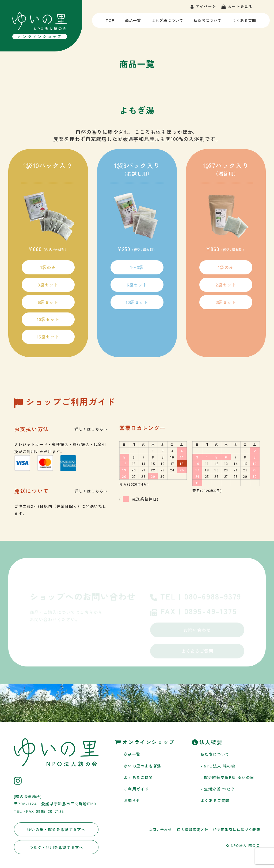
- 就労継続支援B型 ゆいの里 (227, 777)
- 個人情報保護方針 (191, 830)
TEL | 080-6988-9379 (196, 597)
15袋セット (48, 337)
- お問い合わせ (159, 830)
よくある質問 (244, 23)
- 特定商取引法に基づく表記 (235, 830)
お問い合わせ (197, 630)
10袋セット (48, 319)
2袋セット (226, 285)
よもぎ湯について (167, 23)
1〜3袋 (137, 267)
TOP (111, 23)
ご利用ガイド (136, 789)
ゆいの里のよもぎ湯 (142, 766)
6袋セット (48, 302)
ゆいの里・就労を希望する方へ (56, 829)
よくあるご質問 (197, 651)
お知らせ (132, 800)
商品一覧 (133, 23)
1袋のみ (48, 267)
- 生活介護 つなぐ (218, 789)
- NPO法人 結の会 (218, 766)
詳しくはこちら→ (91, 429)
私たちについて (208, 23)
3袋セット (48, 285)
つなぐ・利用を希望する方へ (56, 847)
